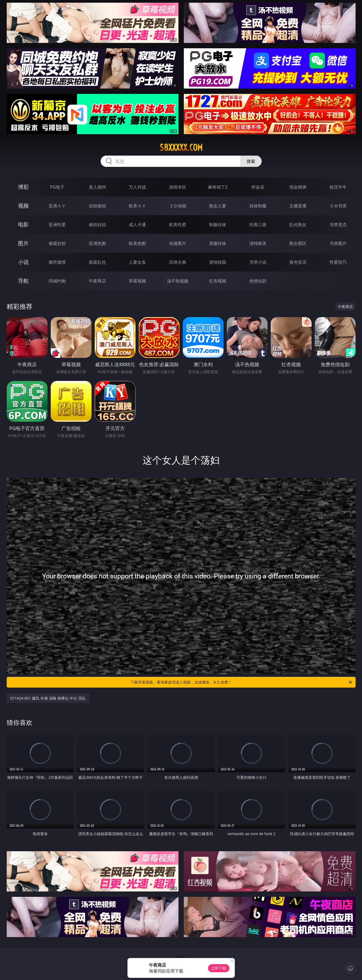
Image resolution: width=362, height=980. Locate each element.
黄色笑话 (298, 262)
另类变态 (338, 225)
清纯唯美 (258, 243)
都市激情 (57, 262)
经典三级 (258, 225)
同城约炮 (57, 281)
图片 (23, 243)
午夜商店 (97, 281)
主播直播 (298, 206)
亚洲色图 (97, 243)
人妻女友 (137, 262)
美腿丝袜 (218, 243)
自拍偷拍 (97, 206)
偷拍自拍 (97, 225)
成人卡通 (137, 225)
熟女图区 (298, 243)
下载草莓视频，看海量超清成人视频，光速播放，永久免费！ (242, 682)
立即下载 (219, 968)
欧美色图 (137, 243)
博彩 (23, 187)
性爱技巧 (338, 262)
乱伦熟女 (298, 225)
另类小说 (258, 262)
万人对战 (137, 187)
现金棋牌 (298, 187)
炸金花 (258, 187)
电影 (23, 224)
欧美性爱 (178, 225)
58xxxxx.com (181, 148)
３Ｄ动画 (178, 206)
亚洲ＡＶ (57, 206)
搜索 (251, 161)
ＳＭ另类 (338, 206)
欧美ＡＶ (137, 206)
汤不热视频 (178, 281)
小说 (23, 262)
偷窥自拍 (57, 243)
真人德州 (97, 187)
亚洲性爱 (57, 225)
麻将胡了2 (218, 187)
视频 (23, 206)
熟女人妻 (218, 206)
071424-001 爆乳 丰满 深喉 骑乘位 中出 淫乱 (48, 698)
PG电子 (57, 187)
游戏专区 (178, 187)
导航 (23, 281)
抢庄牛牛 (338, 187)
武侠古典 (178, 262)
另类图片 (338, 243)
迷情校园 (218, 262)
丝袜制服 (258, 206)
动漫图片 (178, 243)
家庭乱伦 (97, 262)
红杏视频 (218, 281)
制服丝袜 (218, 225)
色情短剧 (258, 281)
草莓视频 (137, 281)
